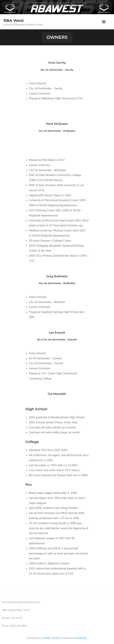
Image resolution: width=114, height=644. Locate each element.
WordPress (81, 638)
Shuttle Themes (51, 638)
